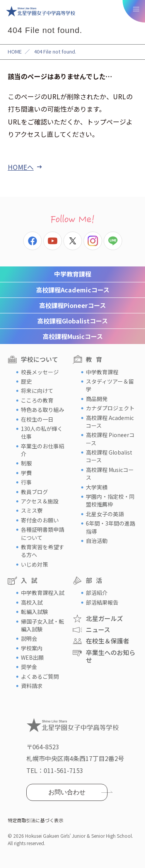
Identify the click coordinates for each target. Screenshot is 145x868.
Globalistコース (72, 321)
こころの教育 (37, 400)
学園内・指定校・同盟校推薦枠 (110, 500)
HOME (15, 51)
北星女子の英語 (105, 514)
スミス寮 (32, 510)
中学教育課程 (73, 274)
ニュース (98, 629)
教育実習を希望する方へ (43, 551)
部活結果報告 (102, 602)
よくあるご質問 (40, 676)
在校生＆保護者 (107, 641)
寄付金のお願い (40, 520)
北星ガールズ (104, 618)
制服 (26, 463)
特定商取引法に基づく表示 (36, 820)
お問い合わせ (67, 792)
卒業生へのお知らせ (111, 656)
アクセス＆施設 (40, 501)
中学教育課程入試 (43, 593)
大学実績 (97, 487)
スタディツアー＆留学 (110, 385)
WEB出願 (32, 657)
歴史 (26, 381)
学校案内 (32, 648)
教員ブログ (34, 492)
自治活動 (97, 541)
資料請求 (32, 686)
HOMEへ (21, 167)
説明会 (29, 638)
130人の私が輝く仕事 (42, 432)
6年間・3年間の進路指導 (111, 527)
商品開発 (97, 399)
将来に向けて (37, 391)
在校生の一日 (37, 419)
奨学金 (29, 667)
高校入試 (32, 602)
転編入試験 (34, 612)
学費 (26, 473)
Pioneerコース (72, 305)
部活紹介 (97, 593)
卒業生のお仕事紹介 (43, 450)
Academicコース (73, 290)
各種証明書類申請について (43, 533)
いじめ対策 (34, 564)
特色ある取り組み (43, 410)
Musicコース (73, 336)
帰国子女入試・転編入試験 (43, 625)
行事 (26, 482)
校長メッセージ (40, 372)
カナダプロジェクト (110, 408)
